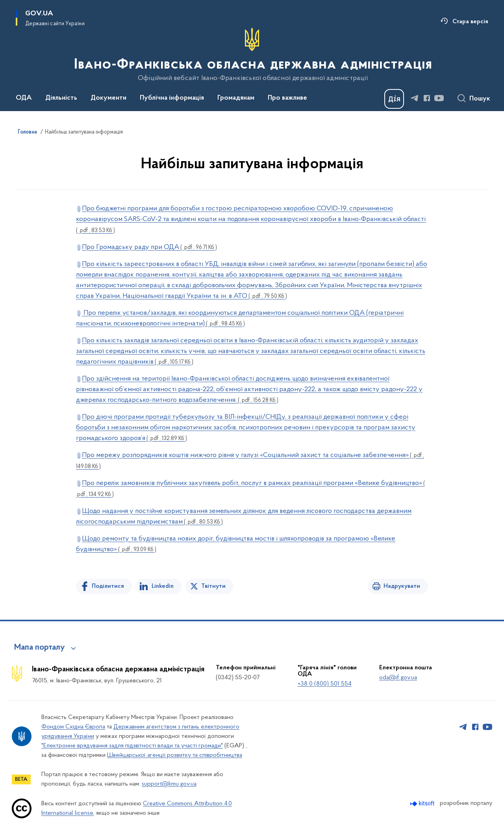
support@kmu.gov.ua (169, 784)
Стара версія (470, 22)
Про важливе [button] (287, 98)
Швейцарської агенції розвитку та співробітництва (175, 755)
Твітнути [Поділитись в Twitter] (213, 586)
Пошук (480, 99)
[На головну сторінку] (252, 55)
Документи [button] (108, 98)
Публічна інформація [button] (172, 98)
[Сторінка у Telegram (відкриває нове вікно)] (415, 98)
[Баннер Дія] (394, 99)
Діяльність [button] (61, 98)
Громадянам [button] (236, 98)
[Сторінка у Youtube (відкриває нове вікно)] (439, 98)
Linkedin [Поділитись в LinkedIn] (163, 586)
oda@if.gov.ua (398, 678)
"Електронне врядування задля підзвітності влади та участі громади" (132, 746)
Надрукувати (402, 586)
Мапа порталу (40, 648)
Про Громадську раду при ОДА (149, 247)
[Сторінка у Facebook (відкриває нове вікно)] (427, 98)
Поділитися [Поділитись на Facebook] (108, 586)
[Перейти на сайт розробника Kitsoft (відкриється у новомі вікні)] (423, 803)
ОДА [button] (24, 98)
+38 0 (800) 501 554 (325, 684)
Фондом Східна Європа (73, 727)
